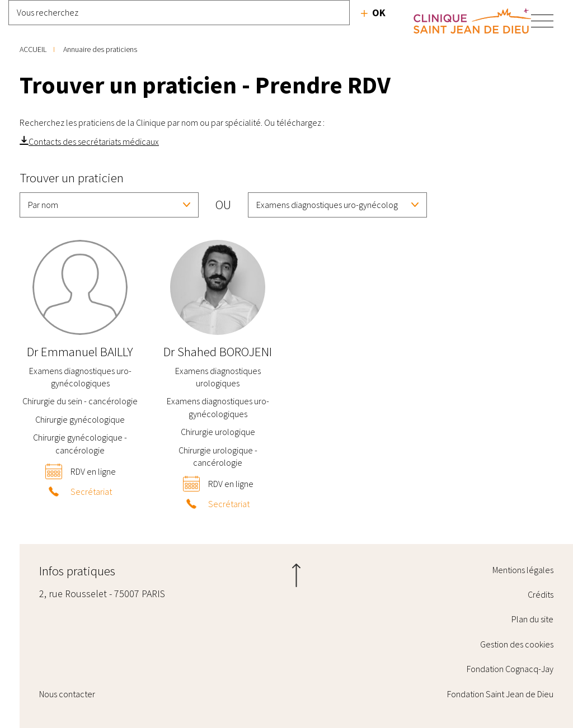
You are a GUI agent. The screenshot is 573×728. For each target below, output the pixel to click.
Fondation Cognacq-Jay (510, 669)
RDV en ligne (93, 471)
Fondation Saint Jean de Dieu (500, 694)
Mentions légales (523, 570)
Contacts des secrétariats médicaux (94, 141)
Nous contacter (67, 694)
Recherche (373, 13)
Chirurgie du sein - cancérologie (80, 401)
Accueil (33, 49)
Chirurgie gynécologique (80, 419)
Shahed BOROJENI (218, 351)
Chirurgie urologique (218, 432)
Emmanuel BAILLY (80, 351)
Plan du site (532, 619)
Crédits (541, 594)
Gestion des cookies (517, 644)
